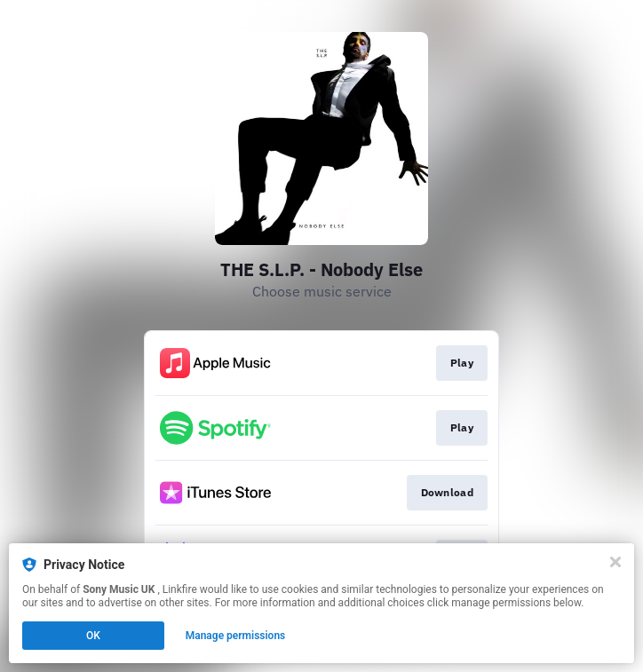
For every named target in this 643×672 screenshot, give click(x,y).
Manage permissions (236, 636)
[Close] (615, 562)
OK (93, 636)
